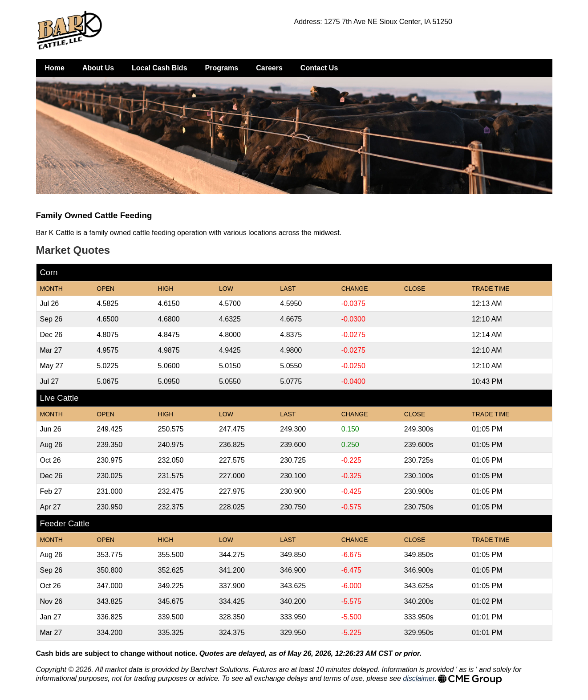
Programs (222, 68)
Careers (269, 68)
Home (55, 68)
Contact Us (319, 68)
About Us (98, 68)
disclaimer (419, 678)
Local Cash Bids (159, 68)
